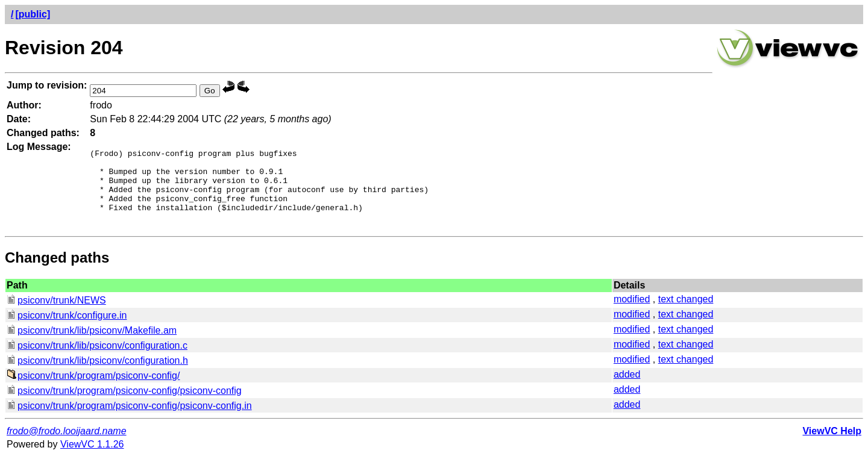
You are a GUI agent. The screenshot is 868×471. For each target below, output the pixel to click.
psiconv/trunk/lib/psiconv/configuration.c (97, 360)
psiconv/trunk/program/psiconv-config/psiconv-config (124, 405)
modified (632, 313)
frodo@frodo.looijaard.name (67, 445)
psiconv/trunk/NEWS (56, 315)
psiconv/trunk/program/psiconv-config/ (93, 390)
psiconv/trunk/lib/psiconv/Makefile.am (92, 345)
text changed (686, 313)
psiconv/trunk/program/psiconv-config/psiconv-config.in (129, 420)
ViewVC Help (832, 445)
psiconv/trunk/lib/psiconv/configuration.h (97, 375)
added (627, 389)
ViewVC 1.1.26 (92, 459)
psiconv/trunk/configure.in (67, 330)
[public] (33, 14)
